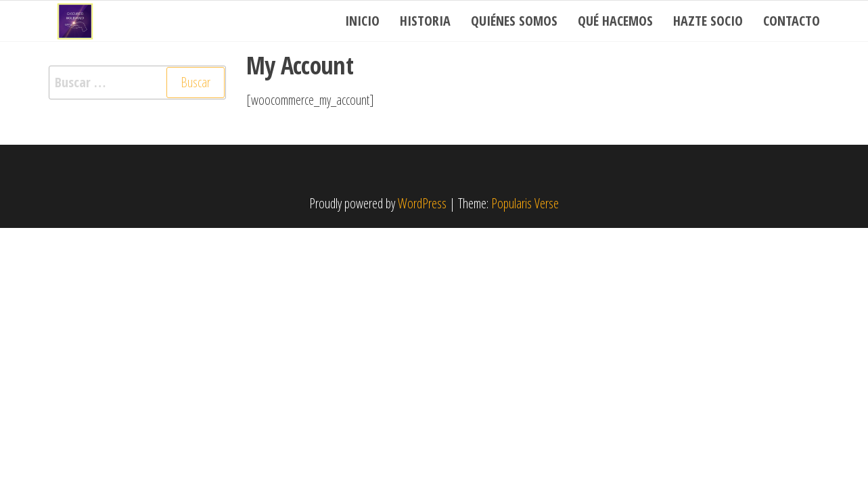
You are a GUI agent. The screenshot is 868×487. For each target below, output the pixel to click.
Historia (425, 21)
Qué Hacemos (615, 21)
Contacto (792, 21)
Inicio (362, 21)
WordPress (422, 203)
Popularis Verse (525, 203)
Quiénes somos (514, 21)
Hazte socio (708, 21)
